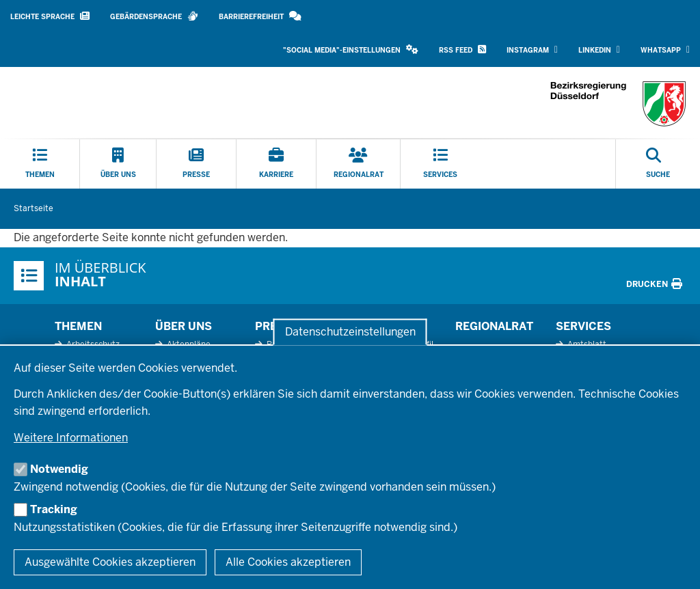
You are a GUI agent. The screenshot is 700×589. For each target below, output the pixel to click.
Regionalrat (494, 326)
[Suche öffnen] (658, 164)
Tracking (54, 509)
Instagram (532, 50)
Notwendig (59, 469)
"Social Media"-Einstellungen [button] (351, 50)
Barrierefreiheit (260, 16)
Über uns (184, 326)
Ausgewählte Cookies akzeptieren (110, 562)
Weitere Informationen (71, 438)
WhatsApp (665, 50)
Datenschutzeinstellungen (350, 332)
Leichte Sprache (50, 16)
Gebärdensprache (154, 16)
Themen (78, 326)
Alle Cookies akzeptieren (288, 562)
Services (583, 326)
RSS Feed (462, 50)
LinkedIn (599, 50)
